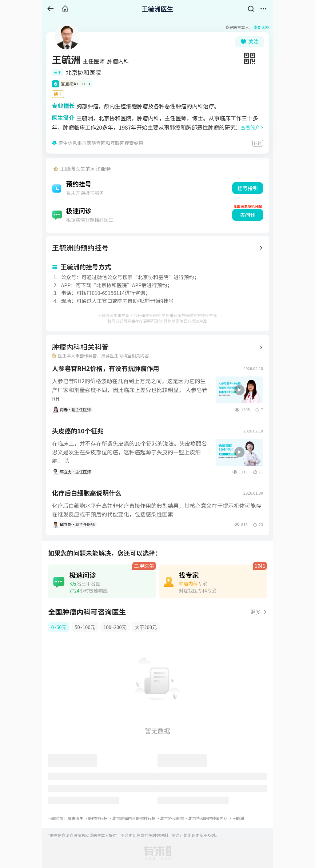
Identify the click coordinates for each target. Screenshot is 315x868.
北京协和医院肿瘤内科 (208, 818)
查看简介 (250, 127)
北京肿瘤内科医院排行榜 (134, 818)
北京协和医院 (172, 818)
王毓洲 (238, 818)
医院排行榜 (98, 818)
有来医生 (76, 818)
